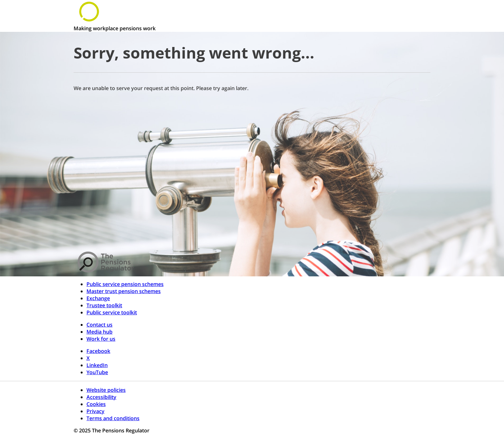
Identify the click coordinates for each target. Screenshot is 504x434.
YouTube (97, 372)
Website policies (106, 390)
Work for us (101, 339)
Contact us (99, 325)
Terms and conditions (113, 418)
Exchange (98, 298)
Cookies (96, 404)
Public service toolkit (112, 312)
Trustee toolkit (104, 305)
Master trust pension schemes (124, 291)
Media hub (99, 332)
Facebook (98, 351)
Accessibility (101, 397)
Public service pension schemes (125, 284)
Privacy (95, 411)
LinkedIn (97, 365)
